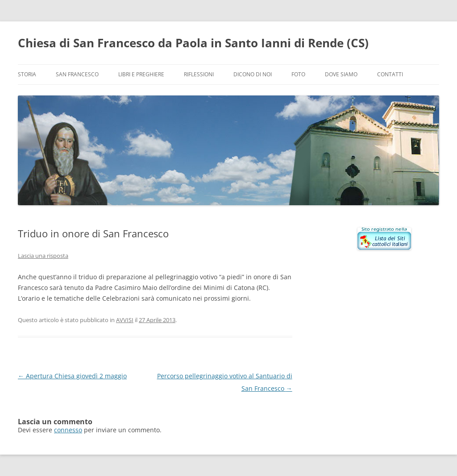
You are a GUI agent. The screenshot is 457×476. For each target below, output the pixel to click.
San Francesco (77, 74)
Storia (27, 74)
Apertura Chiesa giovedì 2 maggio (72, 376)
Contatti (390, 74)
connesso (68, 430)
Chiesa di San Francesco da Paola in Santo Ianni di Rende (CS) (193, 43)
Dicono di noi (253, 74)
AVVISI (125, 320)
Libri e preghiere (141, 74)
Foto (298, 74)
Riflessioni (199, 74)
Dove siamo (341, 74)
